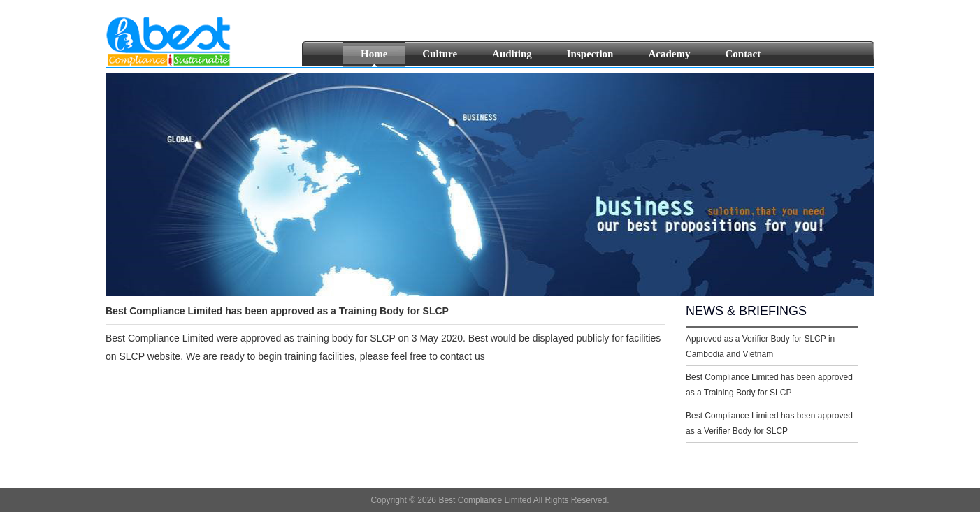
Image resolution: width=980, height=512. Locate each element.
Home (374, 54)
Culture (440, 54)
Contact (743, 54)
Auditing (512, 54)
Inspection (590, 54)
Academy (669, 54)
